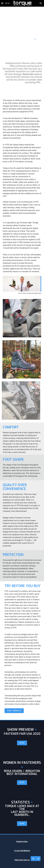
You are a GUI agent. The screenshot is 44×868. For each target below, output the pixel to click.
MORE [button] (22, 743)
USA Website (25, 851)
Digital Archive (22, 842)
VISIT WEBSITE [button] (14, 711)
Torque (17, 851)
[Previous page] (33, 859)
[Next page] (38, 859)
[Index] (2, 3)
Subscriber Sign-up (22, 860)
